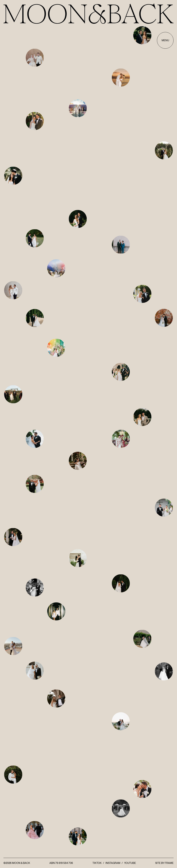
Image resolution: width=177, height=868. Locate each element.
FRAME (169, 863)
